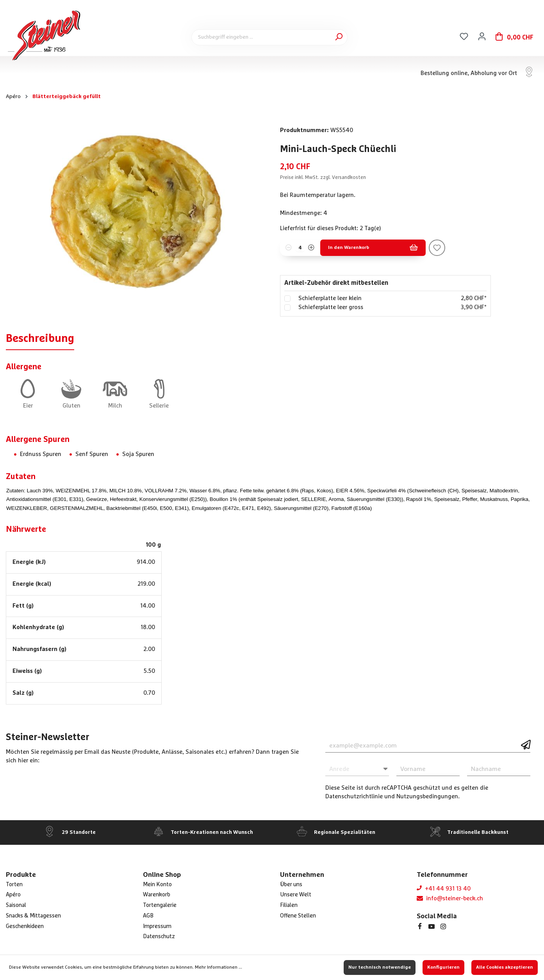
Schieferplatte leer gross (331, 307)
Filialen (289, 905)
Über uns (291, 885)
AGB (148, 916)
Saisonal (16, 905)
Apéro (13, 895)
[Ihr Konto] (482, 37)
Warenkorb (157, 895)
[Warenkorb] (515, 37)
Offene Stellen (298, 916)
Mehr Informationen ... (218, 967)
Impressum (157, 926)
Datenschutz (159, 937)
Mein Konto (157, 885)
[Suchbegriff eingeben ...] (269, 37)
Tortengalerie (160, 905)
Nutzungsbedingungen (427, 797)
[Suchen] (339, 37)
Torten (14, 885)
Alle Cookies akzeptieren (505, 967)
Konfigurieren (443, 967)
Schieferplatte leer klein (330, 298)
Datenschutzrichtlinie (354, 797)
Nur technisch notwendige (380, 967)
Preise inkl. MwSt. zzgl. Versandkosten (323, 178)
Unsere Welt (296, 895)
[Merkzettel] (464, 37)
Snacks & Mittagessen (33, 916)
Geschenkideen (25, 926)
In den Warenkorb (373, 248)
